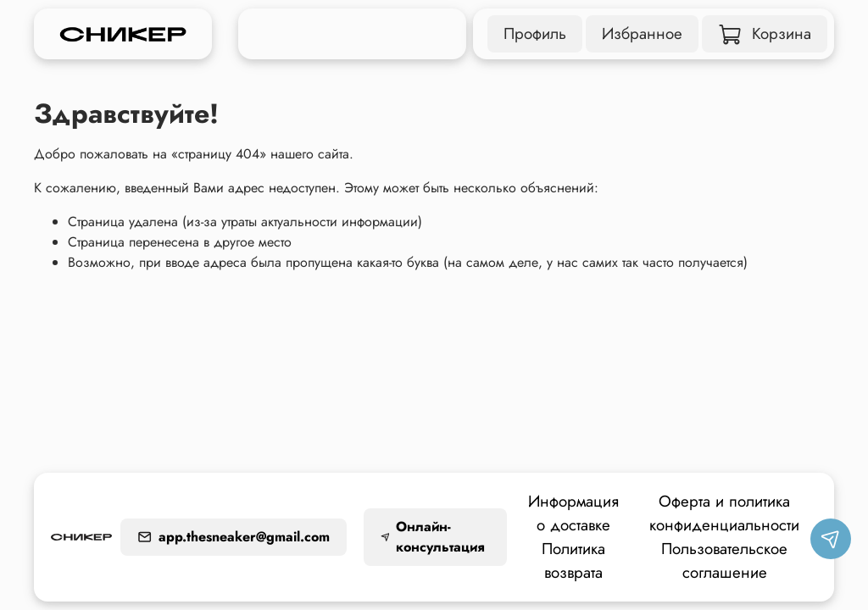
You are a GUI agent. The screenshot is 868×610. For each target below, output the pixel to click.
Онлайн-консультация (433, 537)
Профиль (535, 33)
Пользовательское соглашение (724, 560)
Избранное (642, 33)
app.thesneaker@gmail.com (234, 537)
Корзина (765, 34)
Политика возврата (573, 560)
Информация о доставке (573, 513)
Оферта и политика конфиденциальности (724, 513)
